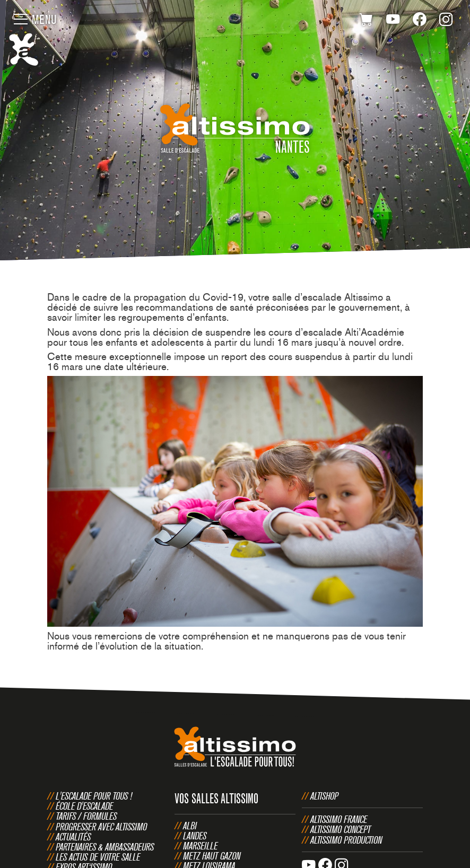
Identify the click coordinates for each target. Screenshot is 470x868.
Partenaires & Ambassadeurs (105, 847)
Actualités (73, 837)
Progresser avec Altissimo (101, 827)
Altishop (324, 796)
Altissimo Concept (341, 829)
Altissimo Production (346, 840)
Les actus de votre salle (98, 857)
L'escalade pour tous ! (94, 796)
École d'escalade (84, 806)
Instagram (446, 21)
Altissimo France (339, 819)
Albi (190, 826)
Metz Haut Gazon (212, 856)
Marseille (200, 846)
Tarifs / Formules (86, 816)
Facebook (420, 21)
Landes (195, 836)
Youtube (393, 21)
